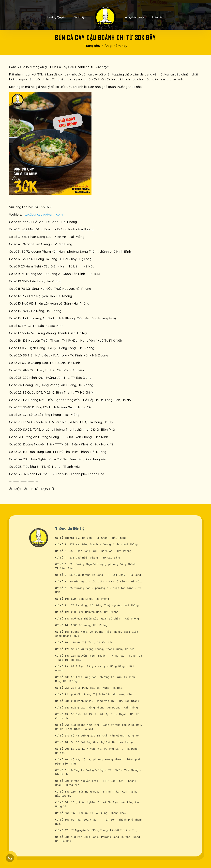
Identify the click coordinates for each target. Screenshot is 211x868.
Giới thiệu (80, 17)
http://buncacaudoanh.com (43, 214)
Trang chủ (92, 46)
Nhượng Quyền (56, 17)
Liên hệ (157, 17)
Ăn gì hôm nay (135, 17)
